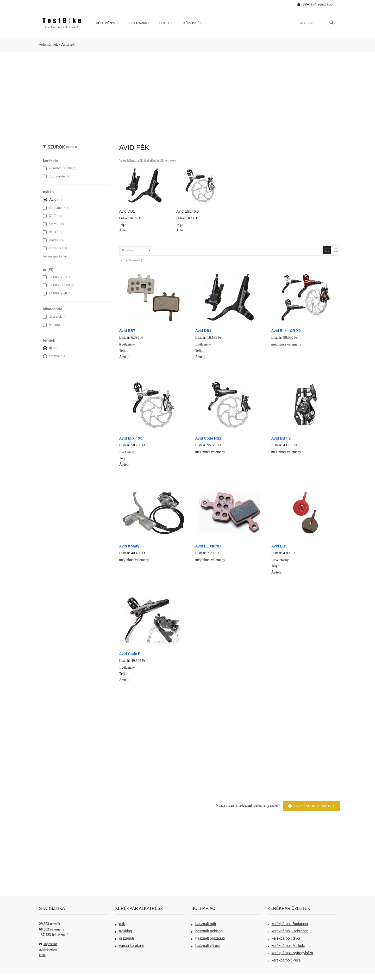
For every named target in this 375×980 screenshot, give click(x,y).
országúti (125, 938)
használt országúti (208, 938)
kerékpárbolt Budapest (288, 924)
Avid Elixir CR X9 (286, 331)
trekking (124, 931)
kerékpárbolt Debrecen (288, 931)
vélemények (49, 44)
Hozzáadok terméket (311, 806)
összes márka (55, 256)
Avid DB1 (127, 211)
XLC (49, 216)
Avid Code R (130, 654)
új (47, 348)
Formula (52, 248)
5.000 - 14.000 (57, 285)
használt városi (205, 946)
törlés (72, 147)
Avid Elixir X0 (187, 211)
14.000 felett (55, 293)
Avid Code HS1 (208, 438)
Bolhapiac (141, 23)
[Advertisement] (187, 95)
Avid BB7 (127, 331)
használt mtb (204, 924)
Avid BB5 (279, 546)
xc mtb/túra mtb (57, 168)
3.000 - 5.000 (56, 277)
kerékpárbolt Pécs (284, 960)
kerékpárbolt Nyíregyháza (290, 953)
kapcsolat (48, 944)
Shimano (52, 208)
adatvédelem (48, 950)
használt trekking (207, 931)
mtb (120, 924)
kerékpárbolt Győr (284, 938)
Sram (50, 224)
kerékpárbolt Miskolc (286, 946)
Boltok (168, 23)
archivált (52, 356)
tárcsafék (52, 316)
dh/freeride (54, 176)
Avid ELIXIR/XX (208, 546)
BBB (49, 232)
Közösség (195, 23)
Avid (50, 199)
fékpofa (51, 325)
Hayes (50, 240)
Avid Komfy (129, 546)
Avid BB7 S (281, 438)
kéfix (42, 955)
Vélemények (109, 23)
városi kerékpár (130, 946)
